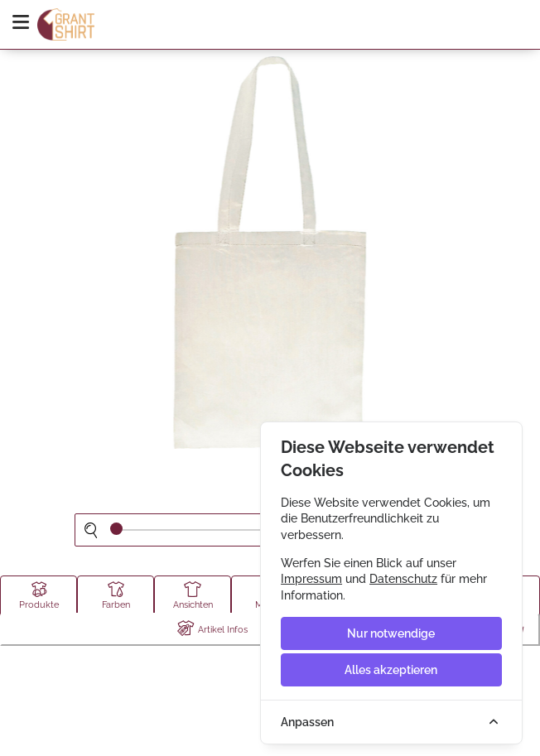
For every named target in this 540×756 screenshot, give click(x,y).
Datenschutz (403, 579)
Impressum (311, 579)
